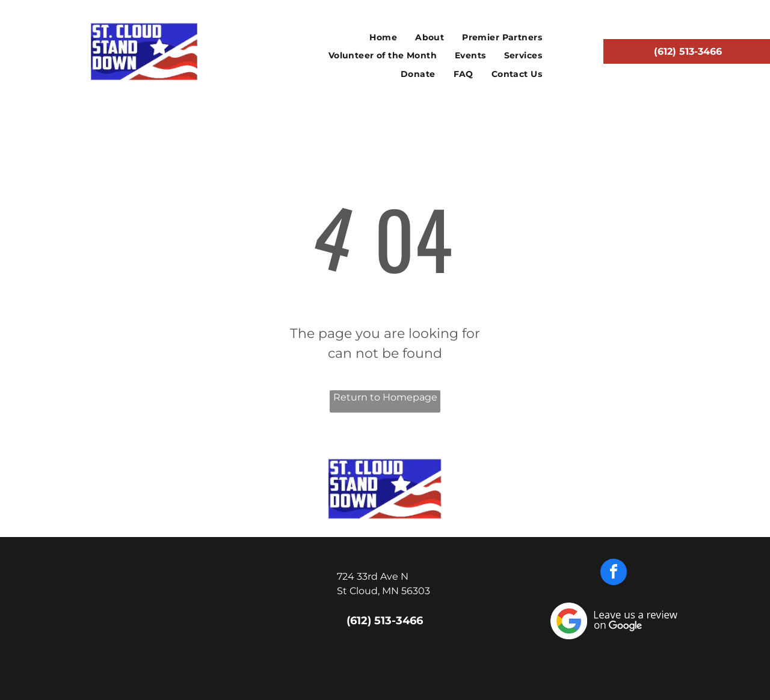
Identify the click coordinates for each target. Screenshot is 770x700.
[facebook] (614, 573)
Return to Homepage (385, 397)
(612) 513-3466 (385, 621)
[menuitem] (383, 38)
